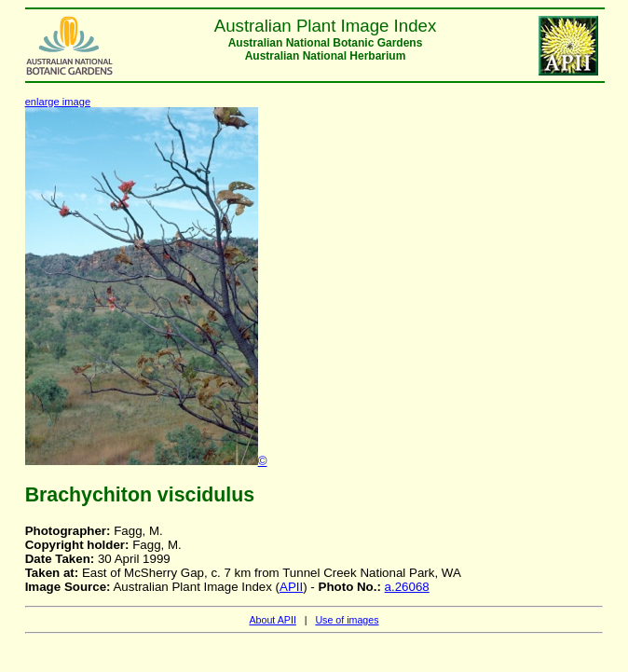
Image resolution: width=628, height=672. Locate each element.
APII (291, 587)
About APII (272, 620)
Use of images (347, 620)
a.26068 (407, 587)
